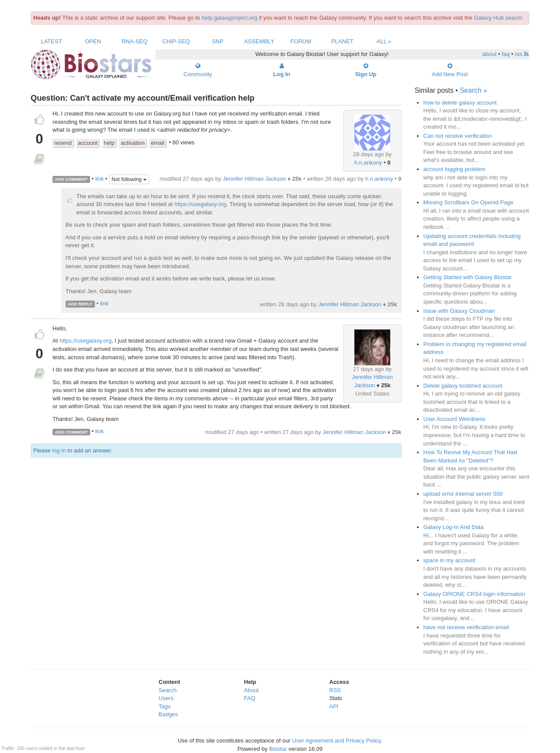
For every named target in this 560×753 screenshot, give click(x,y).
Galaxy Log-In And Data (454, 527)
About (252, 690)
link (100, 179)
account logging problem (455, 169)
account (88, 143)
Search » (473, 90)
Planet (342, 41)
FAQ (250, 698)
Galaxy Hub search (499, 18)
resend (63, 143)
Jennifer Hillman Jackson (254, 179)
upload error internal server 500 (463, 494)
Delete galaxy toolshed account (463, 386)
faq (506, 54)
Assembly (259, 41)
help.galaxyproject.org (229, 18)
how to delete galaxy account (460, 103)
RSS (335, 690)
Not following (129, 179)
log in (59, 450)
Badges (168, 714)
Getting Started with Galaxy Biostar (468, 277)
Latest (51, 41)
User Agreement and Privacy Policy (337, 741)
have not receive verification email (466, 627)
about (490, 54)
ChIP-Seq (176, 41)
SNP (218, 41)
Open (93, 41)
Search (168, 690)
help (109, 143)
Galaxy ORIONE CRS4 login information (474, 594)
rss (522, 54)
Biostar (278, 749)
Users (166, 698)
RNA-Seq (135, 41)
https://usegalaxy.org (201, 204)
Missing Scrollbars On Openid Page (469, 202)
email (158, 143)
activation (133, 143)
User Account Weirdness (455, 419)
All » (384, 41)
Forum (301, 41)
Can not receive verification (458, 136)
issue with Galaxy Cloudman (459, 311)
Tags (165, 706)
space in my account (450, 560)
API (334, 706)
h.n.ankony (368, 163)
